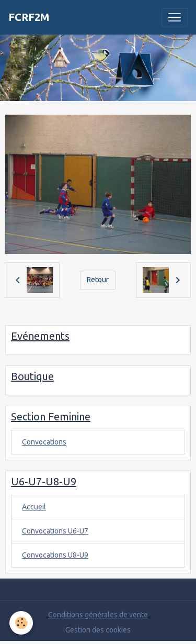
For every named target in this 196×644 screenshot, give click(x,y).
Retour (98, 280)
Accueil (34, 507)
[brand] (29, 17)
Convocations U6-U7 (55, 531)
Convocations (44, 442)
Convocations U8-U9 (55, 555)
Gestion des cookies (98, 630)
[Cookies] (21, 623)
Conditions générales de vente (98, 615)
